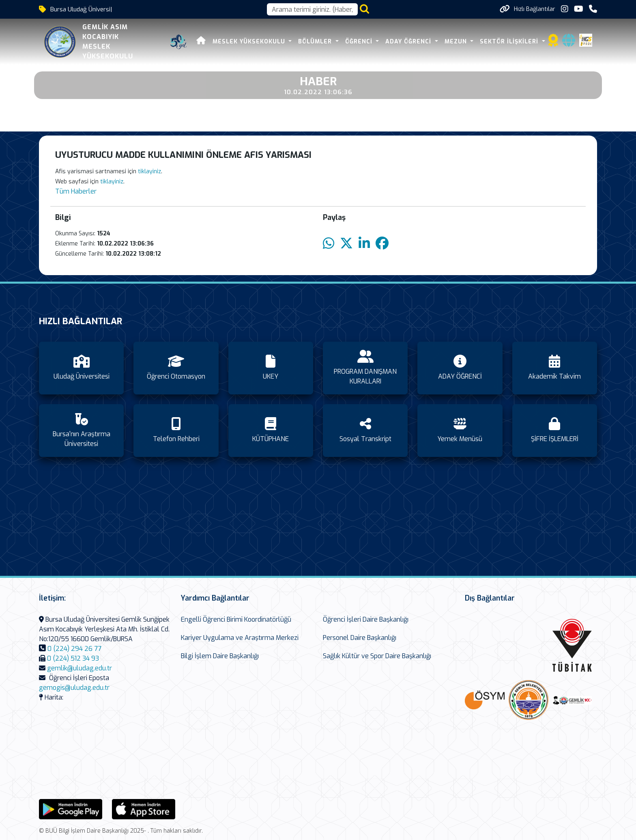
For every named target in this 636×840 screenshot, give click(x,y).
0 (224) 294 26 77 (74, 649)
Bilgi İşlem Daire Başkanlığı (220, 656)
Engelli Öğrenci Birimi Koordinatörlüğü (236, 619)
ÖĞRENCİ (360, 42)
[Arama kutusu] (312, 9)
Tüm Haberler (76, 191)
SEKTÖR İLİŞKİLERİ (510, 42)
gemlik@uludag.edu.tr (79, 668)
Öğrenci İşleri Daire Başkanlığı (366, 619)
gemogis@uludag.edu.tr (74, 688)
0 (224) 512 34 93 (73, 658)
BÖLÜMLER (316, 42)
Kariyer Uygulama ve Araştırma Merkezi (240, 638)
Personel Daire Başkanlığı (360, 638)
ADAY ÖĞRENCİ (409, 42)
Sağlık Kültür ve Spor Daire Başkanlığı (377, 656)
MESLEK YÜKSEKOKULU (250, 42)
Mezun (457, 42)
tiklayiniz (149, 171)
